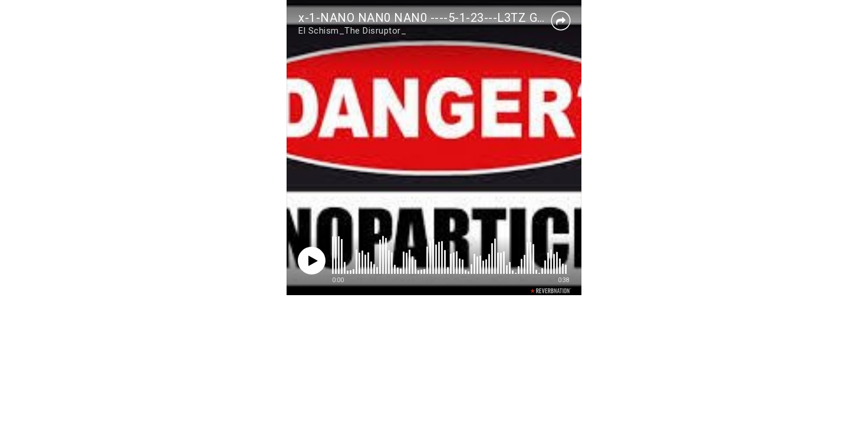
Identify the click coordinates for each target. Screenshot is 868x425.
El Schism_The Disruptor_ (352, 31)
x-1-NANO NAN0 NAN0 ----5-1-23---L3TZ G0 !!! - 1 (437, 18)
